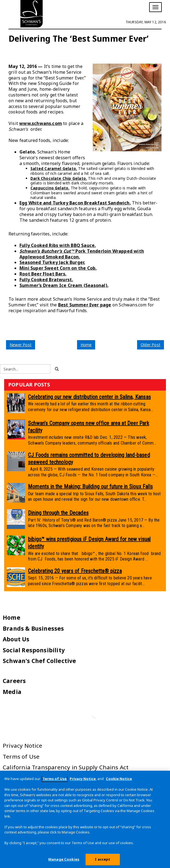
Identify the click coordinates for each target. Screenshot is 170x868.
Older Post (151, 345)
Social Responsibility (34, 650)
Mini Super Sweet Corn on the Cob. (58, 268)
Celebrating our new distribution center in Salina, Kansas (89, 397)
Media (12, 692)
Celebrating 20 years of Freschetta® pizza (75, 571)
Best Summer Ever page (85, 305)
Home (86, 345)
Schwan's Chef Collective (39, 661)
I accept (103, 859)
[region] (85, 819)
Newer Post (21, 345)
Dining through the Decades (58, 513)
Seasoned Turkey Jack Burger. (52, 262)
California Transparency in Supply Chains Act (66, 767)
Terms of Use (21, 756)
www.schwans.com (41, 123)
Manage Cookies (64, 859)
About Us (16, 639)
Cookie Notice (119, 779)
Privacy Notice (23, 745)
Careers (14, 681)
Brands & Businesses (33, 628)
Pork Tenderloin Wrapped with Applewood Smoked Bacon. (82, 254)
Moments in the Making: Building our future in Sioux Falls (90, 486)
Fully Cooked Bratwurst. (46, 280)
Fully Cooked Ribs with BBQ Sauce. (58, 245)
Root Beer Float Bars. (43, 274)
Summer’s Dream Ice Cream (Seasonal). (64, 285)
